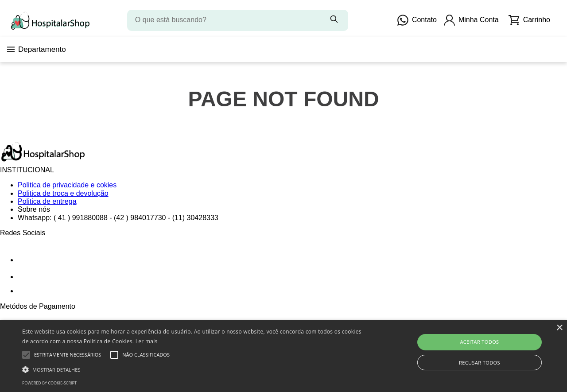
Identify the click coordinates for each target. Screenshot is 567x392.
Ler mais (147, 341)
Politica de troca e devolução (63, 193)
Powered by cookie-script (49, 383)
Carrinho (529, 20)
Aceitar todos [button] (479, 342)
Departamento (37, 49)
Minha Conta (471, 20)
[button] (192, 369)
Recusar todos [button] (480, 363)
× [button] (559, 328)
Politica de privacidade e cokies (67, 185)
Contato (417, 20)
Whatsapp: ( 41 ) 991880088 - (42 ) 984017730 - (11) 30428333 (118, 218)
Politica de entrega (47, 201)
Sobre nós (34, 209)
